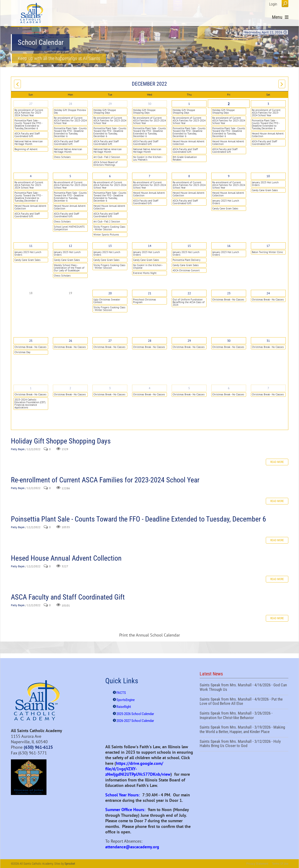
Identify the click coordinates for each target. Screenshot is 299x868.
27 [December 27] (110, 341)
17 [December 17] (268, 246)
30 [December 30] (229, 341)
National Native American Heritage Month (29, 143)
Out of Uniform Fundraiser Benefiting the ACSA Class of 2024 (189, 302)
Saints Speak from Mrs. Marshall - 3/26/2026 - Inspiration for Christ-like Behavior (244, 716)
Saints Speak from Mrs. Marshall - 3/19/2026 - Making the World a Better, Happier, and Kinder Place (244, 730)
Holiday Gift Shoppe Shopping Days (105, 111)
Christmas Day (22, 352)
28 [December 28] (150, 341)
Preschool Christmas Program (145, 301)
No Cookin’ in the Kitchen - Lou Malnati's (148, 158)
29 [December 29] (189, 341)
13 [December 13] (110, 246)
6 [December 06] (110, 176)
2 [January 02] (70, 388)
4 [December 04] (31, 176)
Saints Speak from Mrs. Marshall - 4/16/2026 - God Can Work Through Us (244, 688)
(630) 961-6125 (38, 747)
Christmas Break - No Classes (228, 300)
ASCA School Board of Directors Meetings (106, 164)
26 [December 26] (70, 341)
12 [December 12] (70, 246)
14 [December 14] (150, 246)
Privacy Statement (257, 864)
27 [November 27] (31, 104)
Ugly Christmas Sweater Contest (107, 301)
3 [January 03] (110, 388)
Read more (277, 462)
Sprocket (70, 864)
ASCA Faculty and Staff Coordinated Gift (27, 135)
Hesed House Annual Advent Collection (189, 143)
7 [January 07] (268, 388)
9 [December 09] (229, 176)
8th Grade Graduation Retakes (185, 158)
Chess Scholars (62, 157)
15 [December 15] (189, 246)
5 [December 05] (70, 176)
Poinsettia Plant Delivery (186, 260)
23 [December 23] (229, 293)
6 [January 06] (229, 388)
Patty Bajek (18, 449)
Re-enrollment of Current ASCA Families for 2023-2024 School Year (29, 113)
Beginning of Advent (26, 149)
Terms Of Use (280, 864)
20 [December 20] (110, 293)
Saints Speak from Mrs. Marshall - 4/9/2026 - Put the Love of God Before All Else (244, 702)
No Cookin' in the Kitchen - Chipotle (148, 266)
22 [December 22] (189, 293)
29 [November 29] (110, 104)
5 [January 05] (189, 388)
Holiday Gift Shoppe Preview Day (70, 111)
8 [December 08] (189, 176)
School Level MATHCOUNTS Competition (69, 228)
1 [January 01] (31, 388)
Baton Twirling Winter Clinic (267, 252)
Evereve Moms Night (145, 273)
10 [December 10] (268, 176)
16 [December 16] (229, 246)
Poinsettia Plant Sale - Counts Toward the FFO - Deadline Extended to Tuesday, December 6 (28, 124)
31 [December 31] (268, 341)
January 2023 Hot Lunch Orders (226, 202)
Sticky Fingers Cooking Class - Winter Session (109, 228)
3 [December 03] (268, 104)
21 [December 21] (150, 293)
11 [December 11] (31, 246)
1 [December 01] (189, 104)
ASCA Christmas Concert (186, 270)
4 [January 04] (149, 388)
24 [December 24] (268, 293)
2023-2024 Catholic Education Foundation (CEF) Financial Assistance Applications (30, 404)
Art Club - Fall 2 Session (107, 157)
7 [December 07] (149, 176)
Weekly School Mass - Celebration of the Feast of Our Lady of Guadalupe (69, 268)
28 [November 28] (70, 104)
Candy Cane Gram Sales (225, 208)
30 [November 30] (150, 104)
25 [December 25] (31, 341)
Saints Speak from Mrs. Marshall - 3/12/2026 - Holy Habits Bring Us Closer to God (244, 744)
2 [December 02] (229, 104)
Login (273, 4)
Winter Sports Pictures (106, 235)
